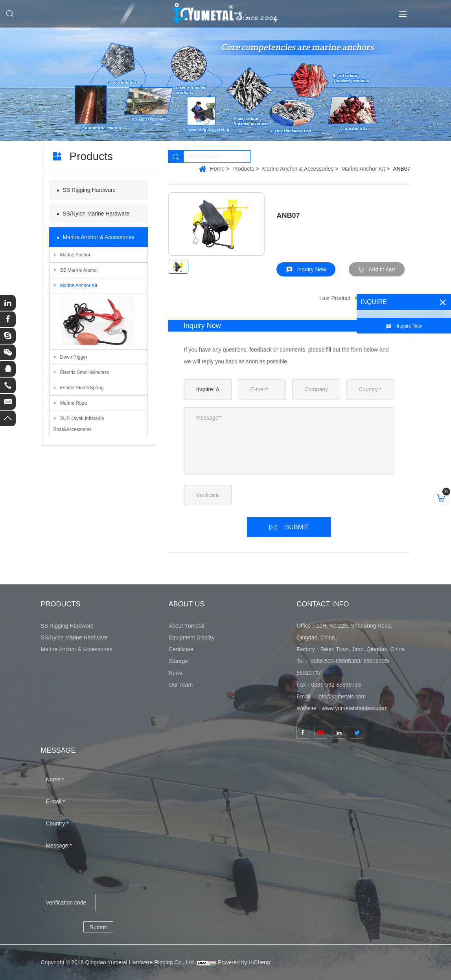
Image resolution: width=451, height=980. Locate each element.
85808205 (376, 661)
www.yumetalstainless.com (355, 708)
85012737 (309, 673)
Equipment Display (192, 637)
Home (217, 169)
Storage (178, 661)
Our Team (181, 685)
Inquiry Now (311, 269)
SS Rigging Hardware (89, 190)
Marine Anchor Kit (79, 286)
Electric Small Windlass (85, 372)
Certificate (181, 649)
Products (243, 169)
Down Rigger (74, 357)
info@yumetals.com (341, 696)
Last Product (335, 298)
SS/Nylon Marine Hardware (96, 214)
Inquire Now (409, 326)
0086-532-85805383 (335, 661)
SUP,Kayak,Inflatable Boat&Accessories (79, 424)
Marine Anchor (75, 255)
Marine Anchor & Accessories (99, 237)
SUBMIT (297, 527)
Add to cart (382, 269)
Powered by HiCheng (244, 962)
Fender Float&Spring (82, 388)
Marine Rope (74, 403)
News (176, 673)
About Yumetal (187, 626)
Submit (98, 927)
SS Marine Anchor (79, 270)
